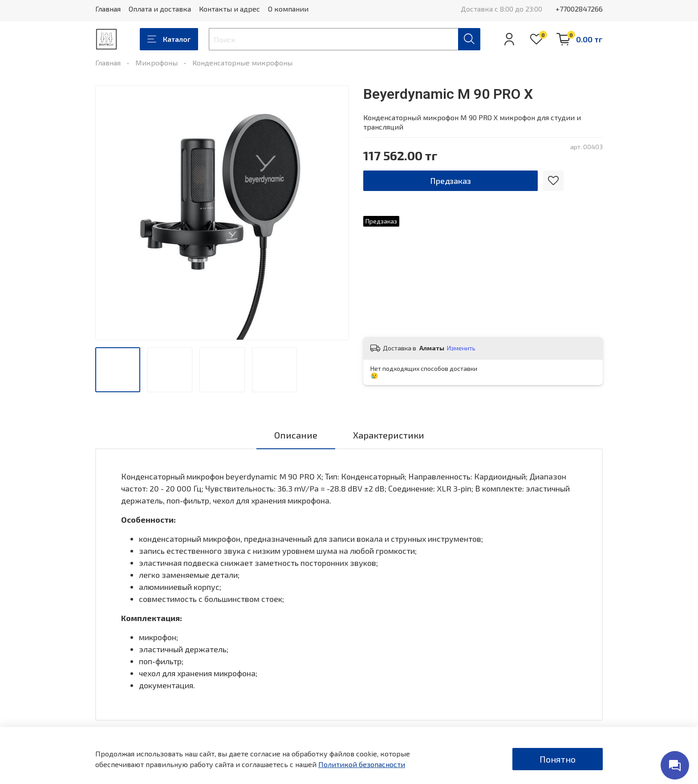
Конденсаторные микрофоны (242, 63)
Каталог (169, 39)
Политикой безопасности (362, 764)
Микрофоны (156, 63)
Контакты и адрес (229, 9)
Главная (108, 9)
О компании (288, 9)
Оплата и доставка (160, 9)
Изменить (461, 348)
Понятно (558, 759)
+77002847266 (579, 9)
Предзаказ (450, 181)
